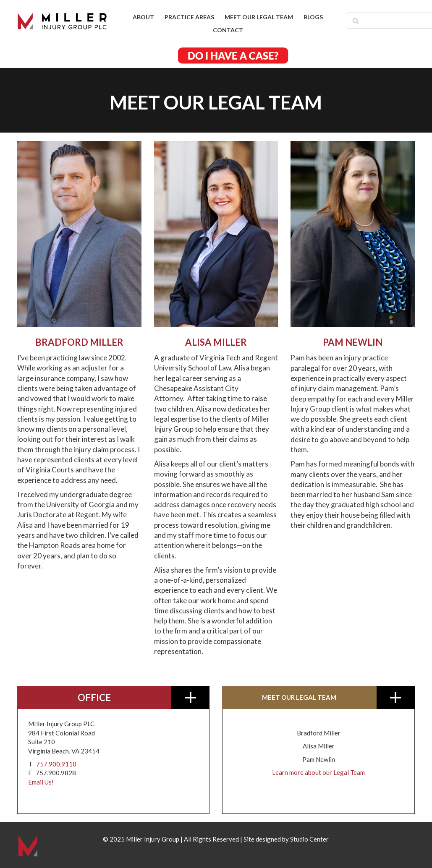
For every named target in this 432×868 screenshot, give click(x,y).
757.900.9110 (56, 764)
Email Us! (41, 782)
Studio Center (309, 839)
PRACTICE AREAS (189, 17)
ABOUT (143, 17)
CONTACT (228, 30)
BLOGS (313, 17)
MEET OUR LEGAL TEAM (259, 17)
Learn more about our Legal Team (318, 772)
